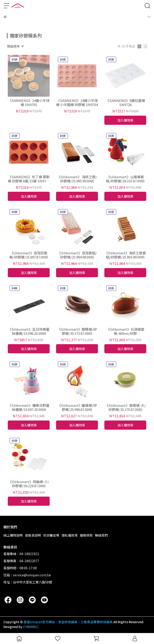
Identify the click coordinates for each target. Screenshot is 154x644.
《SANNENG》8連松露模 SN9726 (125, 103)
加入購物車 (125, 120)
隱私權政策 (70, 535)
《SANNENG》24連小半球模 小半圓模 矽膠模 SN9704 (77, 103)
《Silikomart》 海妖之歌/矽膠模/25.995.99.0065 (77, 179)
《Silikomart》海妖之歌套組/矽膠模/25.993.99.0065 (125, 255)
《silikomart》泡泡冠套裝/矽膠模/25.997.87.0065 (29, 255)
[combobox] (15, 46)
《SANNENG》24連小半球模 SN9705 (29, 103)
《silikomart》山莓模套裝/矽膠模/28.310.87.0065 (125, 179)
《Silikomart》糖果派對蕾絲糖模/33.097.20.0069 (29, 407)
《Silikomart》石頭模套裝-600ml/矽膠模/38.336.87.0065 (125, 331)
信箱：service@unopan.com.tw (27, 575)
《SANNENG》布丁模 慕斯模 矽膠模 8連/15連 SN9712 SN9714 (29, 179)
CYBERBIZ (31, 627)
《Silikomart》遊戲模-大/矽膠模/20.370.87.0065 (125, 407)
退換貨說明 (33, 535)
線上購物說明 (13, 535)
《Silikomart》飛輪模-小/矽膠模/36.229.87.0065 (29, 484)
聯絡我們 (101, 535)
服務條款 (86, 535)
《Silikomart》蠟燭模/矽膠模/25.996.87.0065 (77, 407)
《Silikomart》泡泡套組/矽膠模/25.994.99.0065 (77, 255)
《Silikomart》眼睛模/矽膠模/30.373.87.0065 (77, 331)
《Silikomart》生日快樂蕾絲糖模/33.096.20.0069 (29, 331)
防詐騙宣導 (51, 535)
